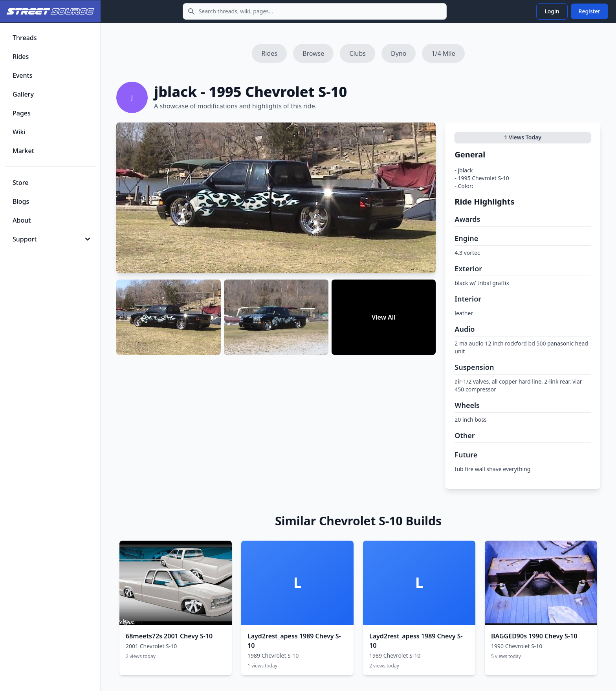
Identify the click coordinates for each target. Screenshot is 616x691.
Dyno (399, 53)
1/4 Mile (443, 53)
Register (589, 11)
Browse (313, 53)
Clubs (357, 53)
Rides (269, 53)
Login (552, 11)
